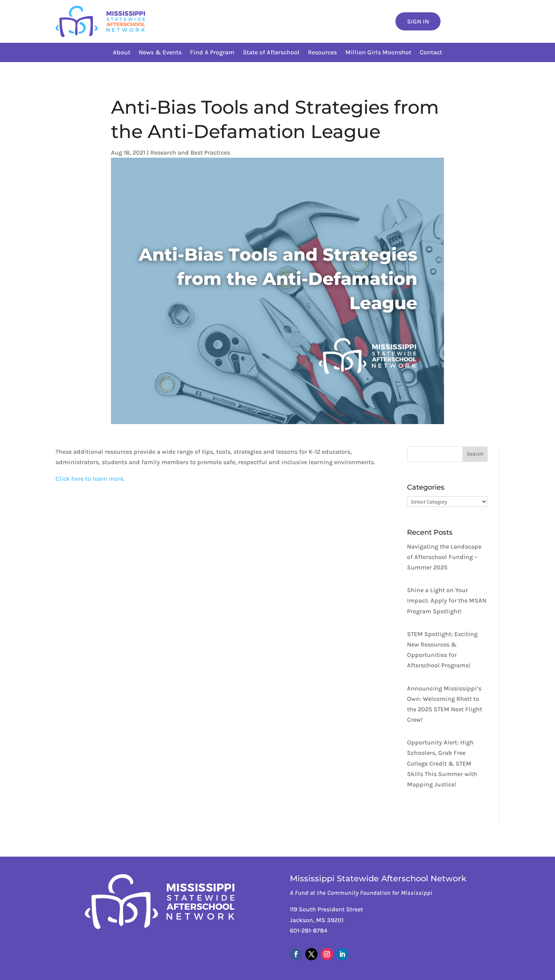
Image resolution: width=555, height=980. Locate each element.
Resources (322, 53)
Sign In (418, 21)
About (122, 53)
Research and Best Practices (190, 152)
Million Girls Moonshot (378, 53)
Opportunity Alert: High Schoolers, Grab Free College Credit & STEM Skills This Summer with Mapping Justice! (442, 763)
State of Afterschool (271, 53)
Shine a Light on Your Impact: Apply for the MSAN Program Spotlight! (447, 600)
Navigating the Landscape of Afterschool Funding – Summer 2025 (444, 557)
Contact (431, 53)
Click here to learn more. (90, 479)
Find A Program (212, 53)
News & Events (160, 53)
